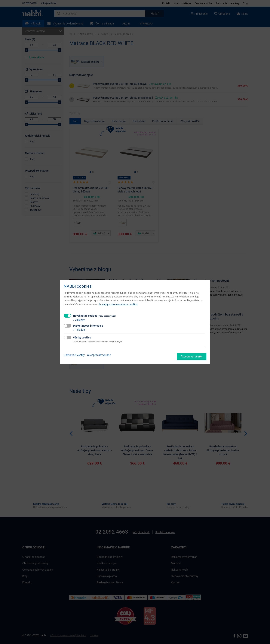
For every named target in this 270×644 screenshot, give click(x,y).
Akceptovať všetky (192, 357)
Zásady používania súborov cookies (118, 304)
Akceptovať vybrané (99, 355)
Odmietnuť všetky (74, 355)
